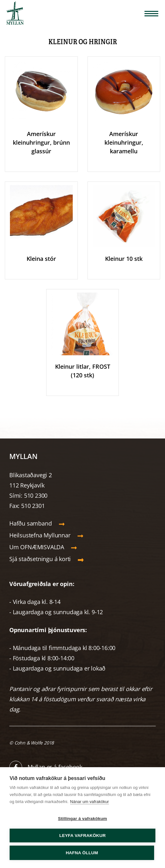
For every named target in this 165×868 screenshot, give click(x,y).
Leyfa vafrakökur (82, 836)
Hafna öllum (82, 853)
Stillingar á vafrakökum (82, 819)
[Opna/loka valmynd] (151, 14)
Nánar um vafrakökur (90, 802)
